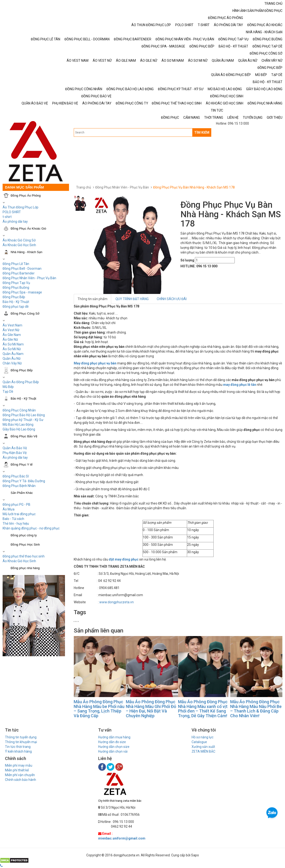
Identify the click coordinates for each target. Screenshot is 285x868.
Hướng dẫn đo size (112, 742)
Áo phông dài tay (15, 222)
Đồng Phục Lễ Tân (16, 264)
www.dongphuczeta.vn (117, 602)
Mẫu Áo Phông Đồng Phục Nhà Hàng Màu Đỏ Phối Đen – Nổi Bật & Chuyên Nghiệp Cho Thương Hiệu (96, 709)
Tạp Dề (8, 392)
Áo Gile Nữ (10, 340)
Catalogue (199, 742)
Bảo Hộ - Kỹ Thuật (16, 302)
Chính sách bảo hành (21, 780)
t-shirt (7, 217)
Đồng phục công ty (24, 535)
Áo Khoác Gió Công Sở (19, 240)
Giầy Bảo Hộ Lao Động (19, 429)
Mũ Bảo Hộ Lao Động (18, 425)
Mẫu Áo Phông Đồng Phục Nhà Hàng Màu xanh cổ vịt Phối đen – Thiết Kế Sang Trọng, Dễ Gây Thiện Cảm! (251, 709)
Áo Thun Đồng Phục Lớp (21, 207)
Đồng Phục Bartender (19, 273)
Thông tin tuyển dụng (21, 737)
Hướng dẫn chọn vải (113, 751)
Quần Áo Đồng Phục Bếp (21, 382)
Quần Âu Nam (13, 354)
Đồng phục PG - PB (16, 505)
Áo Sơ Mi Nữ (12, 349)
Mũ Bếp (8, 387)
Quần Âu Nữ (12, 359)
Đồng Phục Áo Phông (26, 196)
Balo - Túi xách (13, 519)
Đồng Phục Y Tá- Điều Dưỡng (24, 481)
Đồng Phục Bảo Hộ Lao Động (24, 415)
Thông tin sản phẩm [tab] (92, 299)
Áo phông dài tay (15, 458)
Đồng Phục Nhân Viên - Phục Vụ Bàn (29, 278)
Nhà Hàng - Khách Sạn (26, 252)
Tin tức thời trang (18, 747)
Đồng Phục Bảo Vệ (24, 436)
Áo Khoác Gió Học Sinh (19, 245)
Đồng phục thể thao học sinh (24, 556)
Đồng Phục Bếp (14, 297)
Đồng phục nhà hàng (25, 568)
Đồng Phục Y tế (22, 465)
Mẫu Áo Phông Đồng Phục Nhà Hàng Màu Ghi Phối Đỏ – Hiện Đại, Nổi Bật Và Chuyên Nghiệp (199, 709)
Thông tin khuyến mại (21, 742)
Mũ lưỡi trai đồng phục (19, 514)
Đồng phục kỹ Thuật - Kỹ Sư (23, 420)
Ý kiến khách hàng (18, 751)
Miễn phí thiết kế (17, 770)
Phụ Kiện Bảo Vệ (15, 453)
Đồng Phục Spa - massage (22, 292)
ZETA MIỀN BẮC (203, 751)
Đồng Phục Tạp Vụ (16, 283)
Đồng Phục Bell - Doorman (22, 269)
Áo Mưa (9, 509)
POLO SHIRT (12, 212)
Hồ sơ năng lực (202, 737)
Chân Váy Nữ (12, 363)
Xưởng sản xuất (203, 747)
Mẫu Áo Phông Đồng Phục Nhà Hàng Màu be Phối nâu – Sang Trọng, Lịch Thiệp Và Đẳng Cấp (147, 709)
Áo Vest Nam (12, 325)
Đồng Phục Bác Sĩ (16, 476)
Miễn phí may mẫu (19, 765)
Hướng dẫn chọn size (114, 747)
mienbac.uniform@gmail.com (122, 838)
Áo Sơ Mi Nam (13, 344)
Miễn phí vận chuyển (20, 775)
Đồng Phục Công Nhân (19, 410)
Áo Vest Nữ (11, 330)
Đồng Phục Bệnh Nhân (19, 486)
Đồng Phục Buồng (16, 288)
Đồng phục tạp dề (16, 307)
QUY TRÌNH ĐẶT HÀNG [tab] (132, 299)
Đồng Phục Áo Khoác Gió (28, 229)
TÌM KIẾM (202, 132)
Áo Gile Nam (12, 335)
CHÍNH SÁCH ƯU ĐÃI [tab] (172, 299)
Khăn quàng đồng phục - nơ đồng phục (31, 528)
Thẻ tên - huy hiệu (16, 524)
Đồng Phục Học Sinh (25, 545)
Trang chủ (84, 187)
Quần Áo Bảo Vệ (15, 448)
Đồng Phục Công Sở (25, 314)
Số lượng (187, 260)
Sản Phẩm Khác (22, 493)
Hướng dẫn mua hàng (114, 737)
